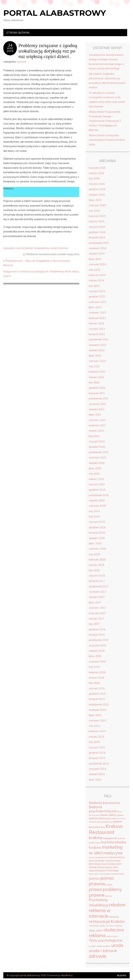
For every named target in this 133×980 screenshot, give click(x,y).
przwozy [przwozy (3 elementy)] (109, 896)
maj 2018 (94, 554)
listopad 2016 (97, 635)
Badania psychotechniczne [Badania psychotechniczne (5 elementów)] (103, 809)
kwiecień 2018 (97, 559)
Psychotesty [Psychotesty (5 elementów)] (98, 900)
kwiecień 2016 (97, 672)
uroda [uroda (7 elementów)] (117, 945)
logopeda (9, 248)
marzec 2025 (96, 221)
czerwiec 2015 (97, 721)
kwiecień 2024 (97, 275)
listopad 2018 (97, 533)
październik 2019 (99, 495)
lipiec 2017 (95, 602)
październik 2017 (99, 586)
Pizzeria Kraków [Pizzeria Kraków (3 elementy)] (118, 874)
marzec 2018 (96, 565)
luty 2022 (94, 382)
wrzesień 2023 (97, 302)
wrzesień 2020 (97, 457)
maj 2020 (94, 474)
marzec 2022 (96, 377)
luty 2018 (94, 570)
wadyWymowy (59, 248)
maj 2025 (94, 211)
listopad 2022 (97, 334)
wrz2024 (10, 50)
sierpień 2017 (97, 597)
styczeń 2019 (97, 522)
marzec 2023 (96, 323)
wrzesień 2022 (97, 345)
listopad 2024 (97, 237)
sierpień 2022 (97, 350)
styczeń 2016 (97, 688)
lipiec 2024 (95, 259)
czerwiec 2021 (97, 420)
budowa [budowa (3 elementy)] (120, 815)
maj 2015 (94, 726)
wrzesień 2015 (97, 710)
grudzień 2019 (97, 490)
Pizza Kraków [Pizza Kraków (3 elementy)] (105, 874)
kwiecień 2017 (97, 613)
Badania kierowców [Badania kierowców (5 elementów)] (105, 803)
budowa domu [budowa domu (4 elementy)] (97, 818)
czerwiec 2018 (97, 549)
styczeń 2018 (97, 576)
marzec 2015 (96, 737)
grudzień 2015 (97, 694)
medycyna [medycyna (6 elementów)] (113, 853)
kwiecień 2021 (97, 425)
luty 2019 (94, 517)
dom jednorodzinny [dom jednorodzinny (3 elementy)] (105, 822)
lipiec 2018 (95, 543)
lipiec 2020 (95, 468)
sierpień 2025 (97, 195)
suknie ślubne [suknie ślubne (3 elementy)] (112, 936)
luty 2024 (94, 286)
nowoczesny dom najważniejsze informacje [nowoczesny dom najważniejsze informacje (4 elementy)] (104, 869)
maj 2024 (94, 270)
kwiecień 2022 (97, 372)
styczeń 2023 (97, 329)
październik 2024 (99, 243)
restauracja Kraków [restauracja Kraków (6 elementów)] (107, 921)
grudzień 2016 (97, 629)
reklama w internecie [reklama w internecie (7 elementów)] (100, 913)
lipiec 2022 (95, 355)
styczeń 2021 (97, 441)
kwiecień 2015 (97, 731)
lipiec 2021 (95, 415)
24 (10, 45)
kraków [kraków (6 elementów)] (96, 838)
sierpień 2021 (97, 409)
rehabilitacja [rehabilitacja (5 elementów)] (99, 905)
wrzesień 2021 (97, 404)
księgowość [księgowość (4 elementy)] (110, 838)
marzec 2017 (96, 619)
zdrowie (22, 62)
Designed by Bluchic (122, 976)
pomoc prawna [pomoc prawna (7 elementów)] (101, 881)
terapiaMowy (42, 248)
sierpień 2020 (97, 463)
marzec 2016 (96, 678)
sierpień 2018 (97, 538)
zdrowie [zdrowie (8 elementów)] (98, 956)
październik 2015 (99, 704)
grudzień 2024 (97, 232)
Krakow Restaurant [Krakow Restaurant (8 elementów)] (106, 829)
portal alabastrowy (55, 13)
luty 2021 (94, 436)
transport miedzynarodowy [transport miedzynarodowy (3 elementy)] (100, 946)
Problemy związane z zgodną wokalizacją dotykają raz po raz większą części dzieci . (48, 51)
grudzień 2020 (97, 447)
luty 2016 (94, 683)
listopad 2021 (97, 393)
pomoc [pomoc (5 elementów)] (94, 878)
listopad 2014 (97, 758)
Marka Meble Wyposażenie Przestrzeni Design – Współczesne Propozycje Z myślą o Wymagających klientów (105, 121)
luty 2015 (94, 742)
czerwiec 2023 (97, 313)
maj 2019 (94, 511)
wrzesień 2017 (97, 592)
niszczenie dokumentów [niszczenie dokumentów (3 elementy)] (99, 857)
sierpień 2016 (97, 651)
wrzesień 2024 (97, 248)
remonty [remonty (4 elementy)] (114, 917)
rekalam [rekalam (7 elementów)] (117, 905)
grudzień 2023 (97, 296)
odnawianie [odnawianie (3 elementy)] (94, 874)
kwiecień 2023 (97, 318)
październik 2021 (99, 398)
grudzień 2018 (97, 527)
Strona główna (18, 33)
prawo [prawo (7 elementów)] (95, 889)
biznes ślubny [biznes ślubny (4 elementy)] (108, 815)
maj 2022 (94, 366)
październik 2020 (99, 452)
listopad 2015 (97, 699)
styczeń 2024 (97, 291)
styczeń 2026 (97, 184)
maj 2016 (94, 667)
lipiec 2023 (95, 307)
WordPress (67, 975)
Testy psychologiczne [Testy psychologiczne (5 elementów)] (106, 940)
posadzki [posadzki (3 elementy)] (109, 885)
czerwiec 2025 (97, 205)
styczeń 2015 (97, 747)
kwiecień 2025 (97, 216)
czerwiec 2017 (97, 608)
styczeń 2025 (97, 227)
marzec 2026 (96, 173)
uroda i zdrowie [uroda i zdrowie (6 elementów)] (103, 950)
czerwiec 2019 (97, 506)
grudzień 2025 (97, 189)
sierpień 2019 (97, 500)
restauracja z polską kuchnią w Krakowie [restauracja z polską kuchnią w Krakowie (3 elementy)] (106, 926)
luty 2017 (94, 624)
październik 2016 (99, 640)
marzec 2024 (96, 280)
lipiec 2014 (95, 780)
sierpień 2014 (97, 774)
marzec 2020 (96, 479)
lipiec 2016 (95, 656)
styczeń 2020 (97, 484)
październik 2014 (99, 763)
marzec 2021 (96, 431)
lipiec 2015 (95, 715)
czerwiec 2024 (97, 264)
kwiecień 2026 (97, 168)
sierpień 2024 (97, 253)
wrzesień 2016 (97, 645)
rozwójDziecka (24, 248)
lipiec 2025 (95, 200)
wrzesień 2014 (97, 769)
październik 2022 (99, 339)
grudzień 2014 (97, 753)
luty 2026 (94, 178)
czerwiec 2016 (97, 661)
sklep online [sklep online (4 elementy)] (96, 930)
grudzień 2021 (97, 388)
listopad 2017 (97, 581)
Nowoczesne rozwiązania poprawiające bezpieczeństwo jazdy (107, 140)
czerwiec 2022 (97, 361)
